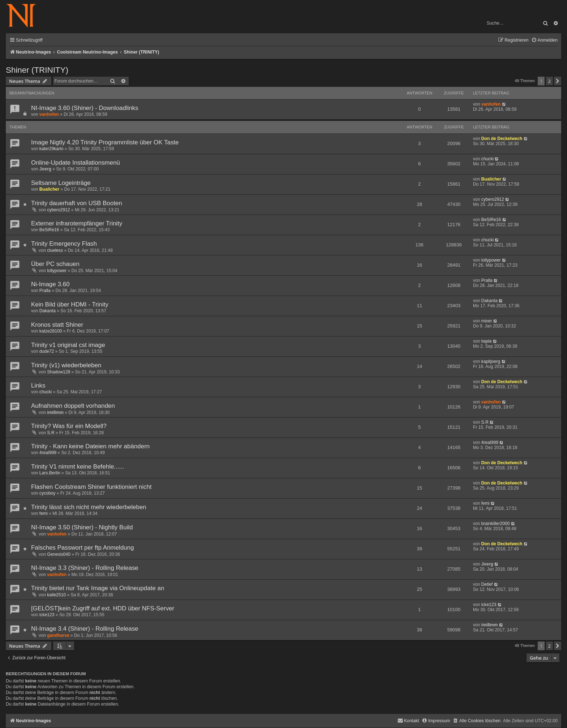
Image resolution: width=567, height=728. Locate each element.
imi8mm (55, 412)
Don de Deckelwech (502, 139)
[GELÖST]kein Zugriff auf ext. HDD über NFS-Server (103, 608)
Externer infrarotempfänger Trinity (77, 223)
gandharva (58, 635)
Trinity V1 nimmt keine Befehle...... (78, 467)
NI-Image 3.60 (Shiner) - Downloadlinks (85, 108)
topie (487, 341)
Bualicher (49, 189)
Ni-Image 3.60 (50, 284)
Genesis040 (59, 554)
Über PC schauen (55, 264)
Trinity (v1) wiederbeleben (66, 365)
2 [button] (549, 81)
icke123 (47, 615)
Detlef (487, 584)
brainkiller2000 (496, 524)
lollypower (57, 271)
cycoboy (47, 493)
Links (38, 386)
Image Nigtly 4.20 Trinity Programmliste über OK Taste (105, 142)
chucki (487, 159)
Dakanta (48, 311)
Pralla (45, 291)
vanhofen (49, 114)
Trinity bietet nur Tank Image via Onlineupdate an (98, 588)
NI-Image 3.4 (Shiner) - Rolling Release (85, 629)
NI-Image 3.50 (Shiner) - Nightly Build (82, 527)
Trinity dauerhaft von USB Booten (77, 203)
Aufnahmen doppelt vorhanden (73, 406)
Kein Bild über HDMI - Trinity (70, 304)
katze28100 (51, 331)
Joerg (45, 169)
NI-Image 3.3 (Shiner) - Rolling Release (85, 568)
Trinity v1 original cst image (68, 345)
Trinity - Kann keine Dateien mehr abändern (90, 446)
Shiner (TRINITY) (37, 70)
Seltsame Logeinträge (61, 183)
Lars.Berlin (50, 473)
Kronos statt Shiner (57, 325)
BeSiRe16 (49, 230)
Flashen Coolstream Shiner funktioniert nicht (91, 487)
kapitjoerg (491, 361)
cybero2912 (58, 210)
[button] (558, 81)
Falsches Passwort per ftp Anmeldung (82, 548)
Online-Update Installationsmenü (76, 163)
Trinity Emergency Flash (64, 244)
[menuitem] (544, 40)
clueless (55, 250)
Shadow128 (59, 372)
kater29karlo (52, 149)
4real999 (48, 453)
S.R (51, 433)
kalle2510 (56, 595)
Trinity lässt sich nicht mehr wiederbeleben (89, 507)
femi (44, 513)
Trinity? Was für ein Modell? (69, 426)
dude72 (47, 351)
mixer (487, 321)
